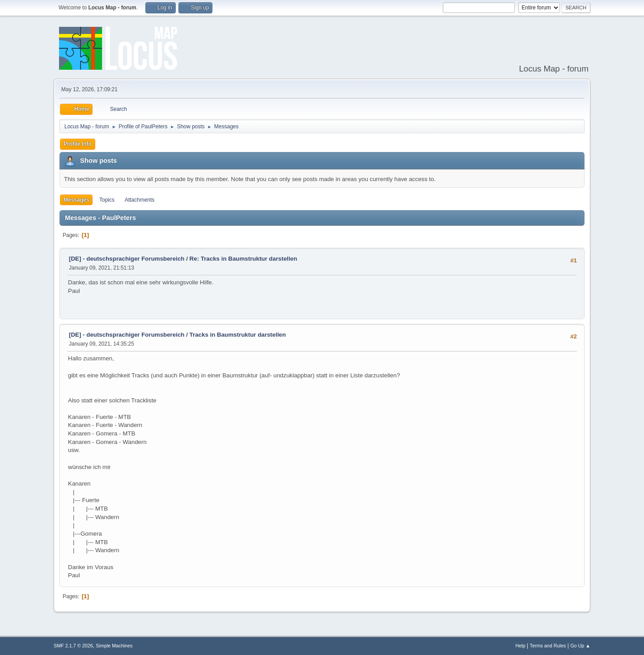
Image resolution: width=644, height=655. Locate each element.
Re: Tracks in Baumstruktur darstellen (244, 259)
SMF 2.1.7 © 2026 (73, 646)
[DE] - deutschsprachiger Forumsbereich (127, 259)
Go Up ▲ (580, 646)
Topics (107, 200)
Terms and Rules (548, 646)
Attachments (140, 200)
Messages (76, 200)
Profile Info (78, 144)
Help (521, 646)
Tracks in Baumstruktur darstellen (238, 335)
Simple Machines (114, 646)
